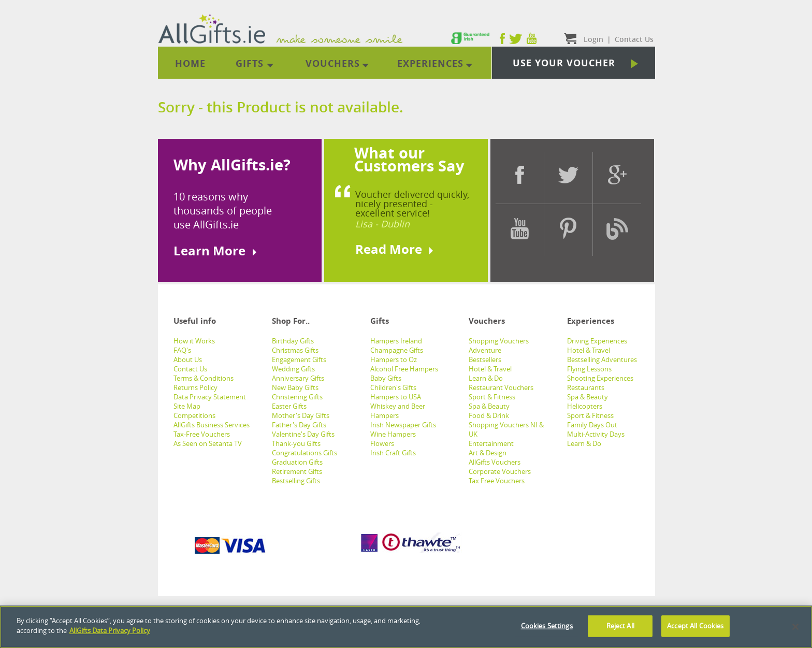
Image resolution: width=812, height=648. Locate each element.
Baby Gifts (386, 378)
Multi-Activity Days (596, 434)
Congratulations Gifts (304, 453)
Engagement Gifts (299, 359)
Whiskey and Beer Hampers (398, 411)
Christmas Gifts (295, 350)
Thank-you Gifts (296, 443)
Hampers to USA (396, 397)
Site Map (187, 406)
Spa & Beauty (489, 406)
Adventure (485, 350)
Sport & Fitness (492, 397)
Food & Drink (489, 415)
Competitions (194, 415)
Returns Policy (195, 387)
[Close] (795, 627)
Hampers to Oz (394, 359)
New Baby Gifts (295, 387)
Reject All (620, 626)
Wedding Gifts (293, 369)
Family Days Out (592, 425)
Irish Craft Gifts (393, 453)
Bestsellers (485, 359)
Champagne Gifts (397, 350)
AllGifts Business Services (212, 425)
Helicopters (585, 406)
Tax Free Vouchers (497, 481)
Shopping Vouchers (499, 341)
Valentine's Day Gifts (303, 434)
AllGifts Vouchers (495, 462)
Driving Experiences (597, 341)
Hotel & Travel (490, 369)
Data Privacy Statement (210, 397)
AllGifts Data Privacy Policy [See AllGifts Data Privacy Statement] (110, 630)
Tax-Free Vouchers (202, 434)
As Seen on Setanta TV (208, 443)
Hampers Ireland (396, 341)
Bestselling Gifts (296, 481)
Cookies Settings (547, 626)
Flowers (382, 443)
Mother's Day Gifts (301, 415)
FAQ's (182, 350)
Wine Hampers (393, 434)
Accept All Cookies (695, 626)
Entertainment (491, 443)
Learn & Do (486, 378)
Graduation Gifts (297, 462)
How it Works (194, 341)
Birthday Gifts (293, 341)
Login (593, 39)
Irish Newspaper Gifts (403, 425)
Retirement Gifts (297, 471)
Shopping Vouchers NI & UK (506, 429)
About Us (188, 359)
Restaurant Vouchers (501, 387)
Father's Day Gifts (299, 425)
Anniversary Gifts (298, 378)
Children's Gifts (393, 387)
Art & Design (488, 453)
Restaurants (586, 387)
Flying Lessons (589, 369)
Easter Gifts (289, 406)
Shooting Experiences (600, 378)
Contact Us (190, 369)
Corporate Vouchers (500, 471)
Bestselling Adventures (602, 359)
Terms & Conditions (204, 378)
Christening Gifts (297, 397)
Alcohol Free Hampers (404, 369)
